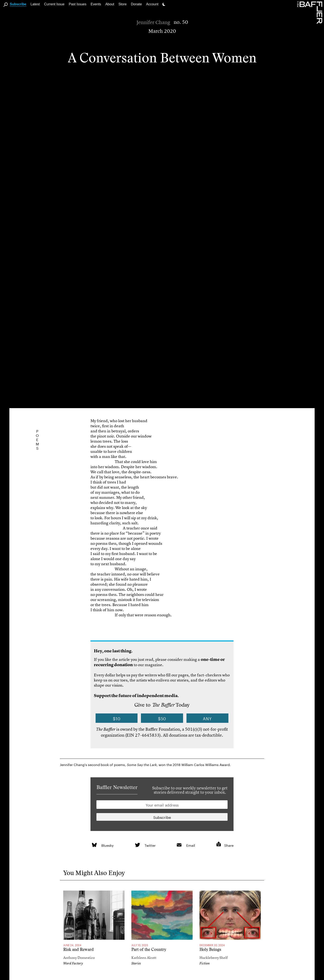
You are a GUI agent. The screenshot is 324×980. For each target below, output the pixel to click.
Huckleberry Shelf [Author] (214, 958)
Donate (136, 4)
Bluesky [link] (108, 845)
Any (207, 718)
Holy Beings (210, 949)
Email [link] (191, 845)
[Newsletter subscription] (162, 817)
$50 (162, 718)
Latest (35, 4)
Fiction (205, 963)
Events (96, 4)
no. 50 (181, 22)
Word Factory (73, 963)
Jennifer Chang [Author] (153, 22)
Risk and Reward (78, 949)
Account (152, 4)
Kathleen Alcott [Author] (144, 958)
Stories (136, 963)
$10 (117, 718)
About (110, 4)
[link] (94, 845)
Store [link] (122, 4)
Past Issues (78, 4)
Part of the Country (149, 949)
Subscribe (18, 4)
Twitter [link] (150, 845)
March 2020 (162, 31)
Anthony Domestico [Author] (79, 958)
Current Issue (54, 4)
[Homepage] (311, 12)
